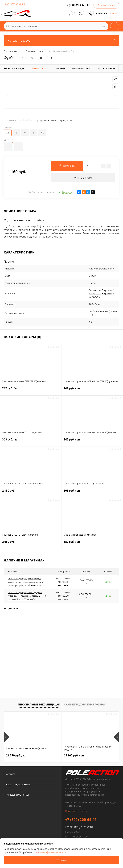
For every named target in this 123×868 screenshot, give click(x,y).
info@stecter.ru (83, 827)
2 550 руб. (31, 544)
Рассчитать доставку (41, 193)
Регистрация (18, 4)
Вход (6, 4)
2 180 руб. (31, 493)
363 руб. (31, 442)
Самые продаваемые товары (85, 705)
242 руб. (31, 391)
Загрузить (90, 291)
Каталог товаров (61, 41)
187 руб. (92, 544)
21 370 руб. (16, 756)
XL (42, 133)
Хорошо (61, 860)
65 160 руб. (74, 756)
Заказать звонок (106, 5)
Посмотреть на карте (76, 811)
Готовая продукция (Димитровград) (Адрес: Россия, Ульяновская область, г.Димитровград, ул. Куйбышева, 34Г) (26, 582)
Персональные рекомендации (39, 705)
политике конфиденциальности (49, 852)
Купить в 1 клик (83, 178)
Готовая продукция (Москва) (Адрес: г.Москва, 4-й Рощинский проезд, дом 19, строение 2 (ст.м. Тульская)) (27, 596)
